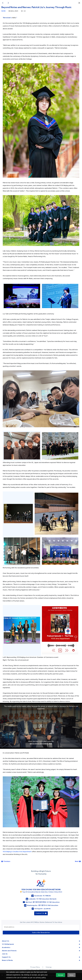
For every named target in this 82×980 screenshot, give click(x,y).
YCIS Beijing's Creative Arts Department (17, 852)
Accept (61, 975)
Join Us (5, 954)
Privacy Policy (35, 967)
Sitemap (49, 967)
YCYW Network (41, 944)
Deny (71, 975)
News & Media (41, 960)
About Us (41, 941)
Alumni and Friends (41, 951)
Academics (41, 947)
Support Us (41, 957)
